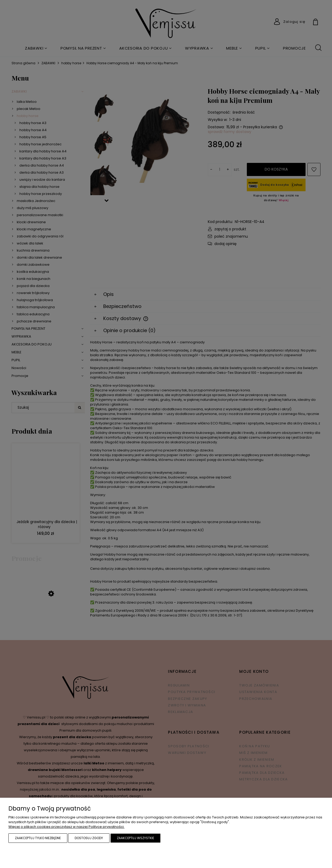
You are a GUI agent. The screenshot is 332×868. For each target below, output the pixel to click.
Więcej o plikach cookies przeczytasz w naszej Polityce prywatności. (66, 827)
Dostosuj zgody (89, 838)
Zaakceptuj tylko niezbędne (38, 838)
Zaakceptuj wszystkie (135, 838)
